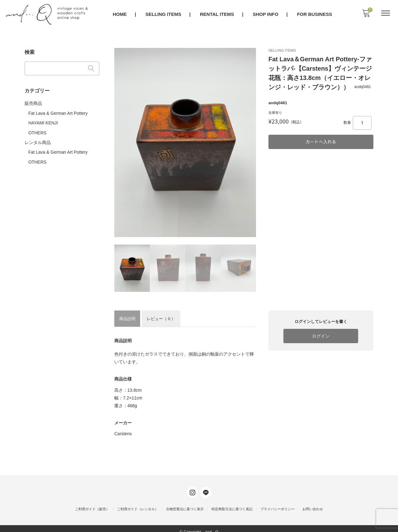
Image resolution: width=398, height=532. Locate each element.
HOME (120, 14)
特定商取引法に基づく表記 (232, 503)
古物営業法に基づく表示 (185, 503)
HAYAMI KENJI (43, 120)
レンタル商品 (38, 139)
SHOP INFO (266, 14)
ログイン (321, 336)
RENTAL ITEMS (217, 14)
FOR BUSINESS (315, 14)
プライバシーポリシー (277, 503)
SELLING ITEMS (164, 14)
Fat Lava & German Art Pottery (58, 111)
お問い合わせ (313, 503)
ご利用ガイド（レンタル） (138, 503)
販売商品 (33, 101)
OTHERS (37, 130)
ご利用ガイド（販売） (92, 503)
